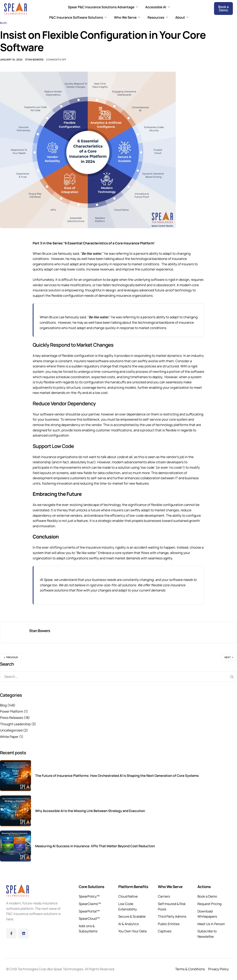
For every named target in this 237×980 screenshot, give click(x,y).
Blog (3, 23)
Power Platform (12, 711)
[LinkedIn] (24, 933)
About (182, 17)
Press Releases (12, 718)
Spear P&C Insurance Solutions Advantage (103, 7)
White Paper (9, 737)
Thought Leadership (15, 724)
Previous (12, 657)
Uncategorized (11, 730)
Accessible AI (158, 7)
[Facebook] (11, 933)
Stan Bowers (34, 60)
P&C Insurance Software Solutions (78, 17)
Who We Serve (127, 17)
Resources (158, 17)
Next (228, 657)
